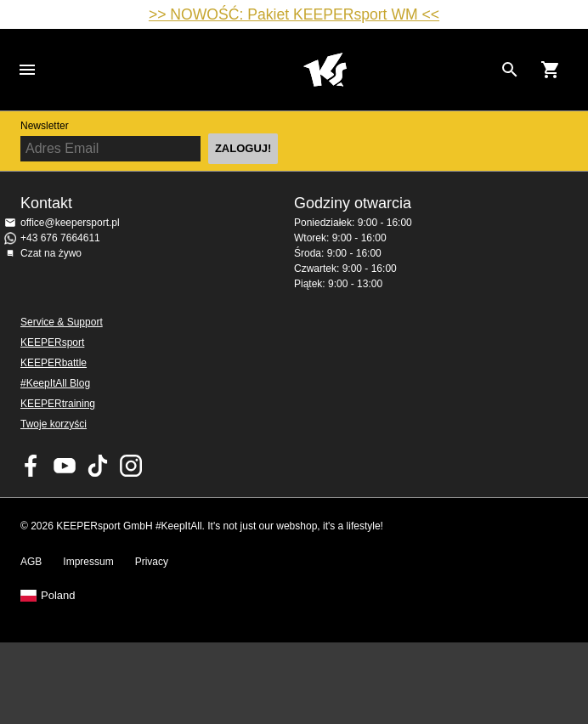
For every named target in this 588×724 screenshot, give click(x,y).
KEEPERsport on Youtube (65, 466)
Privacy (152, 562)
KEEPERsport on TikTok (98, 466)
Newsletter (45, 126)
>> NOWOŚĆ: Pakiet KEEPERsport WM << (294, 14)
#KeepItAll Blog (55, 383)
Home (325, 70)
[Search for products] (510, 70)
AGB (31, 562)
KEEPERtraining (58, 404)
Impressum (88, 562)
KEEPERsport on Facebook (31, 466)
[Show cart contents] (551, 70)
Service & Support (62, 322)
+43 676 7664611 (60, 238)
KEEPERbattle (54, 363)
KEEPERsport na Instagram (131, 466)
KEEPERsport (52, 342)
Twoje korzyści (54, 424)
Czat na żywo (51, 253)
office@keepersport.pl (70, 223)
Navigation (27, 70)
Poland (58, 596)
